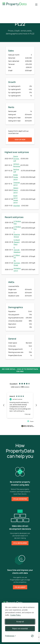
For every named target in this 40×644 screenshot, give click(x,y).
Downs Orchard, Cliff (16, 159)
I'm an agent (20, 587)
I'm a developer (20, 543)
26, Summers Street (17, 263)
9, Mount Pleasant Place (17, 242)
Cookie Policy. (16, 615)
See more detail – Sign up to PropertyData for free (20, 370)
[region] (20, 405)
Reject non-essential (20, 629)
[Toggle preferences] (11, 636)
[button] (4, 405)
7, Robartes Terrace (17, 234)
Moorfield (17, 206)
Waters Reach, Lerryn (16, 190)
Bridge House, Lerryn (16, 177)
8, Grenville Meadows (17, 250)
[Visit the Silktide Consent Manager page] (32, 636)
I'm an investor (20, 499)
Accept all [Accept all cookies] (20, 622)
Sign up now (20, 140)
